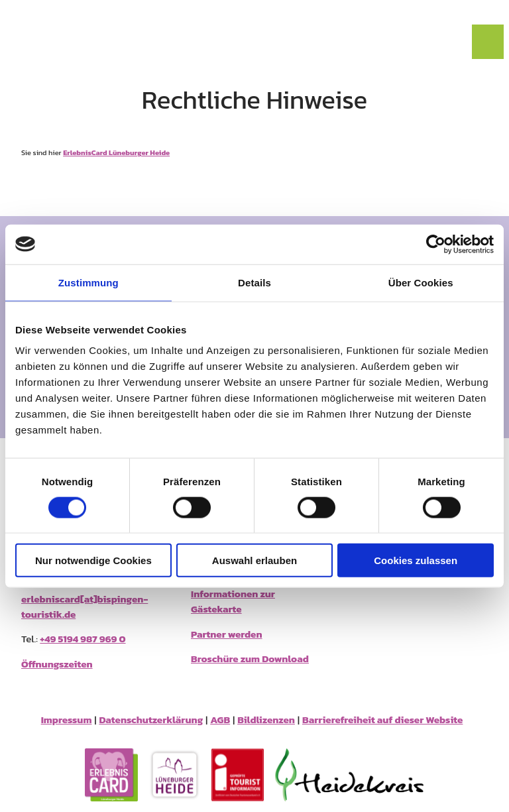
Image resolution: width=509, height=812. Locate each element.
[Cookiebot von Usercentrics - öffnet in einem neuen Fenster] (436, 244)
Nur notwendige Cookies (93, 560)
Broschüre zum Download (250, 659)
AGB (220, 720)
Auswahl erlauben (254, 560)
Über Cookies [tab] (421, 282)
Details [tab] (254, 282)
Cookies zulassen (416, 560)
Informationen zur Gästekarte (233, 601)
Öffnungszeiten (57, 664)
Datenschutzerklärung (151, 720)
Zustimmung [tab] (88, 282)
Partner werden (227, 634)
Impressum (67, 720)
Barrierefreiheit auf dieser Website (382, 720)
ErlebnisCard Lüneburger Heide (116, 152)
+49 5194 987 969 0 (83, 639)
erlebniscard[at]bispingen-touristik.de (85, 607)
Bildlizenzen (266, 720)
